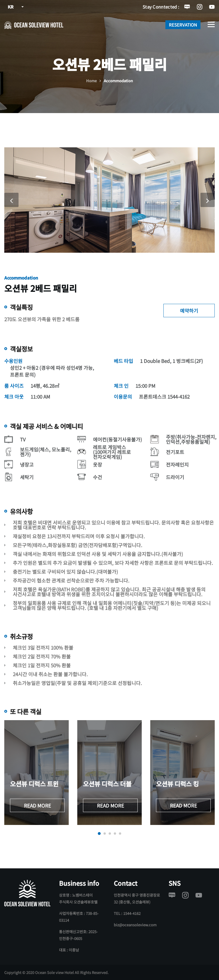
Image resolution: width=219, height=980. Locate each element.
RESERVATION (183, 25)
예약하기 (189, 311)
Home (91, 81)
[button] (99, 834)
